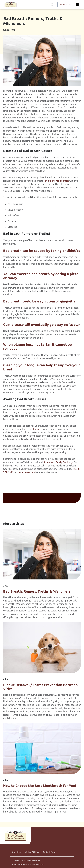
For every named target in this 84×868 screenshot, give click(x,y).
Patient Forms (50, 852)
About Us (17, 852)
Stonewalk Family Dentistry (58, 462)
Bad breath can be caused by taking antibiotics (42, 251)
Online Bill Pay (32, 852)
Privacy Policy (17, 865)
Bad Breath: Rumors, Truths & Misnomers (37, 591)
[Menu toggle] (77, 5)
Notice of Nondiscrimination (33, 865)
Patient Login (65, 5)
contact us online (26, 472)
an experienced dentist (57, 181)
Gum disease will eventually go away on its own (42, 325)
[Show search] (52, 5)
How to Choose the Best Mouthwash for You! (40, 786)
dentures (37, 429)
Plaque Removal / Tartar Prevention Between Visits (40, 687)
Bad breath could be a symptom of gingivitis (39, 301)
